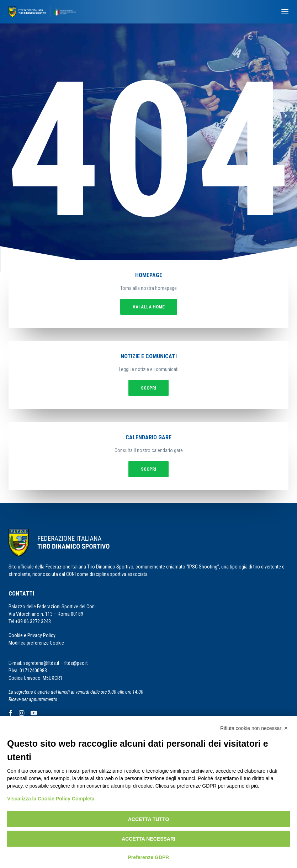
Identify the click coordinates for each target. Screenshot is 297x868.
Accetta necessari (148, 839)
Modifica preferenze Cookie (36, 643)
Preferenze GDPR (149, 857)
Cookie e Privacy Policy (32, 635)
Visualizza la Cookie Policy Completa (51, 799)
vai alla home (149, 307)
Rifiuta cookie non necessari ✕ (254, 728)
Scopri (148, 388)
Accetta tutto (149, 819)
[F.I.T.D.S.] (42, 12)
